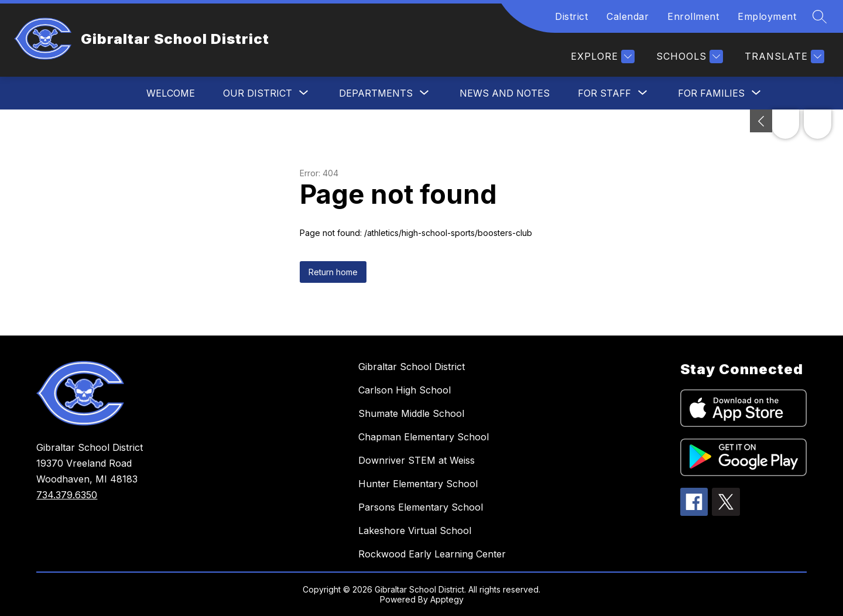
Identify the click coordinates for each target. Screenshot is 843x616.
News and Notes (505, 93)
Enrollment (693, 16)
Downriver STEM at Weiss (417, 460)
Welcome (171, 93)
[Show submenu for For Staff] (604, 93)
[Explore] (601, 57)
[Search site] (820, 16)
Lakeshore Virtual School (415, 531)
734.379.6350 (67, 495)
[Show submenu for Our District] (258, 93)
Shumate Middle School (411, 413)
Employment (767, 16)
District (571, 16)
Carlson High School (405, 390)
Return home (333, 272)
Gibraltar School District (412, 367)
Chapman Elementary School (424, 437)
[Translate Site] (783, 57)
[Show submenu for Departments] (376, 93)
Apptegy (447, 599)
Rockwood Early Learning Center (432, 554)
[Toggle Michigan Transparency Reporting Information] (761, 121)
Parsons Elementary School (421, 507)
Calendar (628, 16)
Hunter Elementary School (418, 484)
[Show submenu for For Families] (711, 93)
